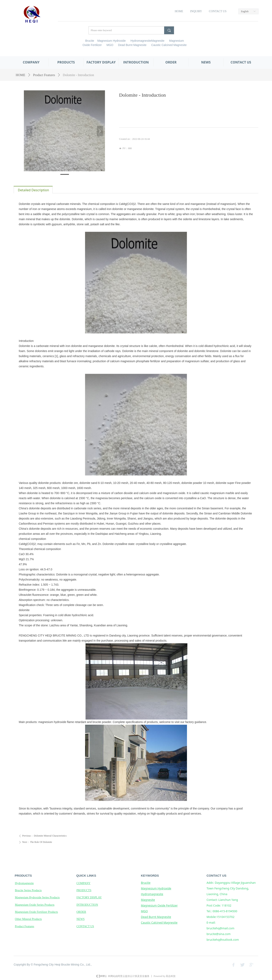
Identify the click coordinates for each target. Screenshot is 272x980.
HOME (20, 75)
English (245, 11)
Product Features (44, 75)
